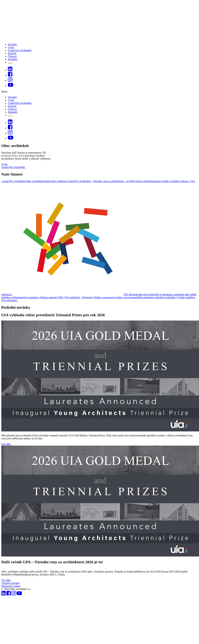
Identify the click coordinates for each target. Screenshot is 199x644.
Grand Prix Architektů (20, 50)
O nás (11, 47)
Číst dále (6, 444)
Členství (12, 56)
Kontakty (13, 59)
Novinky (13, 44)
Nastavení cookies (11, 586)
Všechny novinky (11, 583)
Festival (12, 53)
